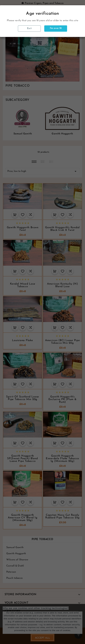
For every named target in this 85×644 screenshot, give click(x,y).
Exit (29, 28)
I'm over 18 (56, 28)
